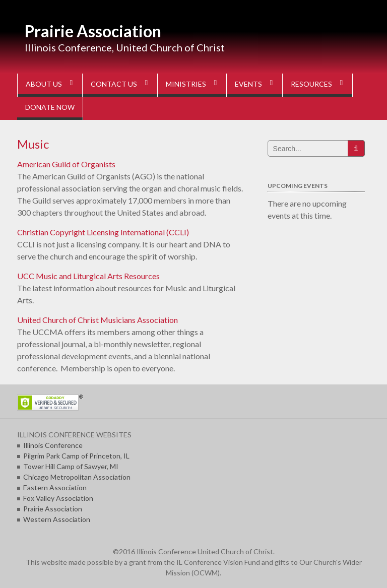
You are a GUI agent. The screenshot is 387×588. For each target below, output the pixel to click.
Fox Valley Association (58, 498)
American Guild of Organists (66, 164)
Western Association (57, 519)
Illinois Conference (53, 445)
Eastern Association (55, 487)
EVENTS (248, 84)
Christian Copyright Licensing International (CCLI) (103, 232)
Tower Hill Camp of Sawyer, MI (71, 466)
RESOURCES (311, 84)
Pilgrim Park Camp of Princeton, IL (76, 456)
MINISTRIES (186, 84)
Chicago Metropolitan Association (77, 477)
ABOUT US (44, 84)
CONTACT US (114, 84)
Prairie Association (93, 31)
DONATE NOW (50, 107)
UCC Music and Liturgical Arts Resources (88, 276)
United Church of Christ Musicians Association (98, 320)
